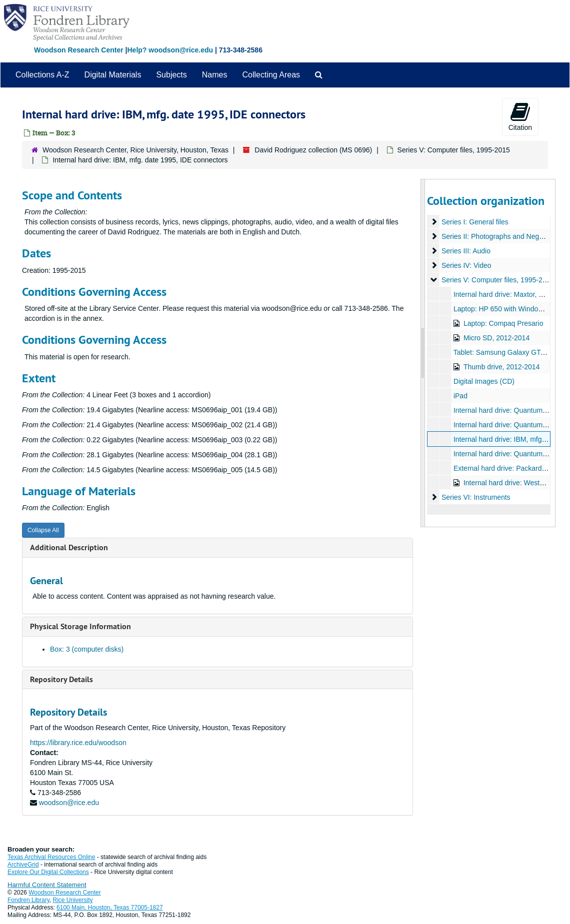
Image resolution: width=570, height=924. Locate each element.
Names (215, 75)
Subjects (171, 75)
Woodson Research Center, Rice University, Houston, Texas (135, 150)
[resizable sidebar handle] (423, 353)
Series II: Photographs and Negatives (499, 236)
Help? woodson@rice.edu (170, 50)
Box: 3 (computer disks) (87, 649)
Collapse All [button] (43, 530)
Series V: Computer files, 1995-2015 (454, 150)
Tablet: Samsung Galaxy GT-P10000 (510, 352)
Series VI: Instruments (475, 497)
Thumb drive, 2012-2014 (501, 367)
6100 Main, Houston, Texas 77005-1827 (110, 908)
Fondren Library (28, 900)
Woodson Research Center (79, 50)
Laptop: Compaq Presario (503, 323)
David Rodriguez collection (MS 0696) (313, 150)
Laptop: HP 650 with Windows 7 (502, 309)
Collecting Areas (271, 75)
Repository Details (61, 679)
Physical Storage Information (80, 626)
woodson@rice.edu (69, 803)
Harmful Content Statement (47, 885)
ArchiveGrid (23, 865)
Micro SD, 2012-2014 (496, 338)
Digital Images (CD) (483, 381)
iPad (460, 396)
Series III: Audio (465, 251)
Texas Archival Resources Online (51, 857)
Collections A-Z (42, 75)
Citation (520, 116)
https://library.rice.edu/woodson (78, 743)
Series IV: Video (466, 265)
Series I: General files (474, 222)
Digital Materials (113, 75)
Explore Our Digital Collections (48, 872)
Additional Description (69, 547)
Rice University (73, 900)
